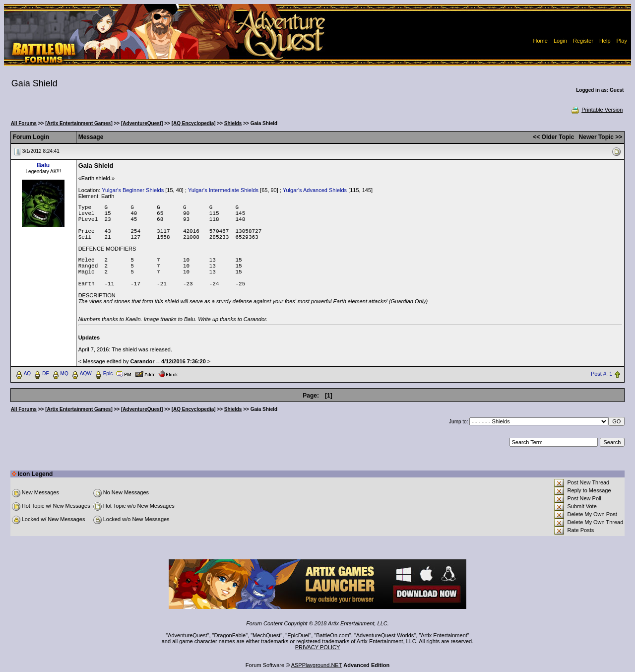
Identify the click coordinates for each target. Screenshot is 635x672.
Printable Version (597, 110)
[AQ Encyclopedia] (194, 123)
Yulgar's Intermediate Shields (223, 190)
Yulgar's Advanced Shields (315, 190)
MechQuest (266, 635)
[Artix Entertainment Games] (79, 123)
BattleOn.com (333, 635)
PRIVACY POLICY (318, 647)
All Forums (24, 123)
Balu (43, 165)
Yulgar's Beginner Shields (133, 190)
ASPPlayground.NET (317, 665)
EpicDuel (298, 635)
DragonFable (230, 635)
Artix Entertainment (444, 635)
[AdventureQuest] (142, 123)
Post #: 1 (602, 374)
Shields (233, 123)
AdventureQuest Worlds (385, 635)
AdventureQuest (188, 635)
